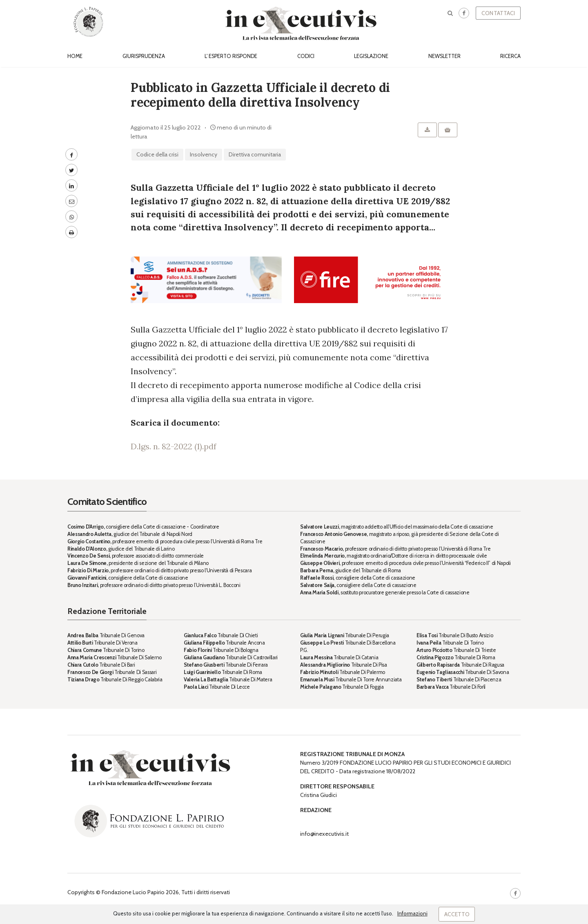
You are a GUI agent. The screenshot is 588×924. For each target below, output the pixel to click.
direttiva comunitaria (255, 154)
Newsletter (444, 56)
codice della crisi (157, 154)
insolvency (204, 154)
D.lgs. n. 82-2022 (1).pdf (174, 446)
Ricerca (510, 56)
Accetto (457, 914)
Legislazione (371, 56)
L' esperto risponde (231, 56)
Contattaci (498, 13)
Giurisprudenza (144, 56)
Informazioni (412, 913)
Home (75, 56)
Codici (306, 56)
